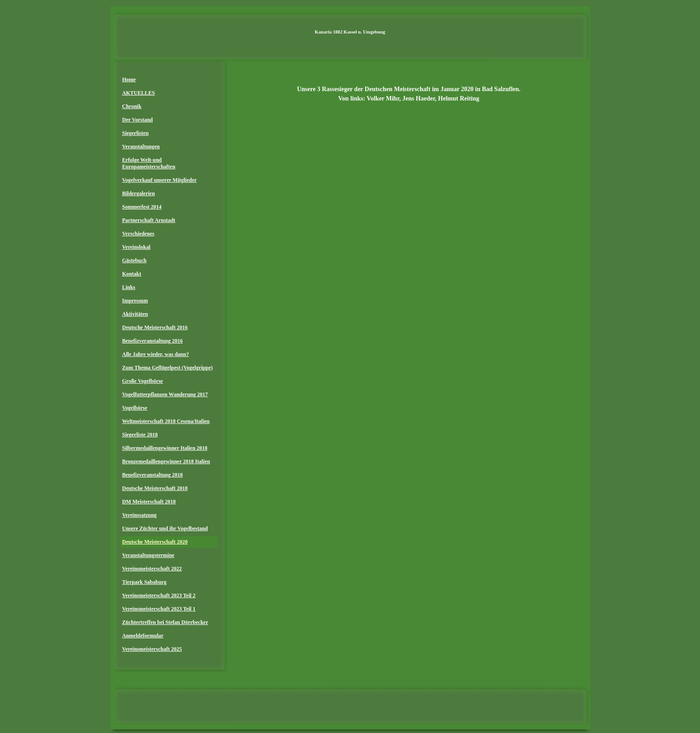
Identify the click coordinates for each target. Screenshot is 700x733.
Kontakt (132, 274)
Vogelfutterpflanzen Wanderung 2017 (165, 394)
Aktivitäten (135, 314)
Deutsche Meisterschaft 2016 (155, 327)
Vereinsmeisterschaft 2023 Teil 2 (159, 595)
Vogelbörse (135, 408)
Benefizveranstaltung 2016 (153, 341)
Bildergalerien (139, 193)
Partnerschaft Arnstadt (149, 220)
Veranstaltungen (141, 147)
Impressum (135, 301)
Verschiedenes (138, 234)
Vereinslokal (136, 247)
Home (129, 80)
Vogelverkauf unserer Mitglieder (160, 180)
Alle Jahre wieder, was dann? (156, 354)
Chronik (132, 106)
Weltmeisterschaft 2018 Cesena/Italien (166, 421)
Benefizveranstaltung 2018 (153, 475)
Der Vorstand (138, 120)
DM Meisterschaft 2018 (149, 502)
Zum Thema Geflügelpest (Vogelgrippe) (168, 368)
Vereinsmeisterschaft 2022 (152, 569)
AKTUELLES (139, 93)
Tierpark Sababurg (144, 582)
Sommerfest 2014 (142, 207)
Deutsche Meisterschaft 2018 (155, 488)
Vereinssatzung (140, 515)
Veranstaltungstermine (148, 555)
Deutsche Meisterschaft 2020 (155, 542)
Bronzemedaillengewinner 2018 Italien (166, 461)
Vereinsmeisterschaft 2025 (152, 649)
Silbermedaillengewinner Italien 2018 (165, 448)
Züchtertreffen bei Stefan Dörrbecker (165, 622)
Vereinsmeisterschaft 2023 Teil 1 (159, 609)
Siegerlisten (135, 133)
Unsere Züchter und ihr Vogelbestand (165, 528)
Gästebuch (135, 260)
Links (129, 287)
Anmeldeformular (143, 636)
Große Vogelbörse (143, 381)
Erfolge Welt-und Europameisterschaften (149, 163)
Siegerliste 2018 (140, 435)
